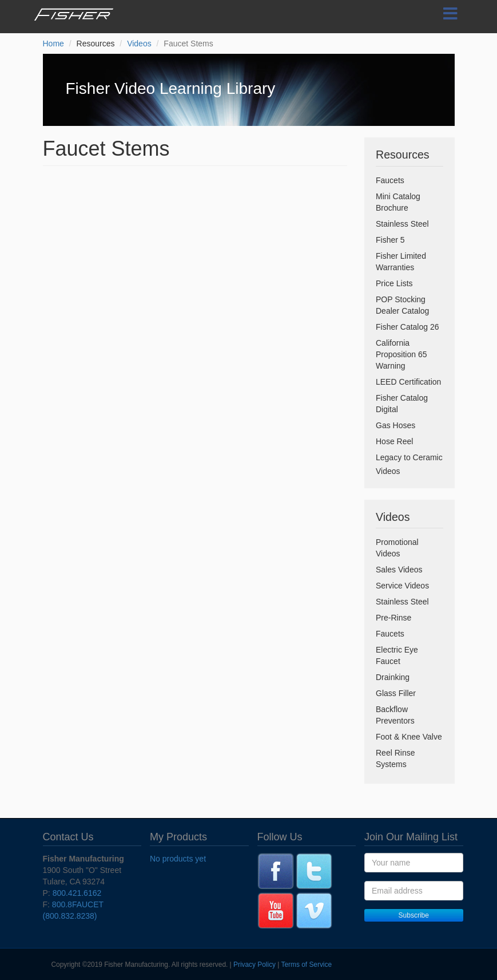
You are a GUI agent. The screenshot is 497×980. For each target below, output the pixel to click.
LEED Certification (408, 382)
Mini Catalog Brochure (398, 202)
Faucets (390, 180)
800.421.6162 (77, 893)
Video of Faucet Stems (195, 263)
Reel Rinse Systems (395, 758)
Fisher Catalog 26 (407, 327)
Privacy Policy (255, 965)
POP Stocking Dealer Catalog (402, 305)
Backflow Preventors (395, 715)
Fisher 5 (390, 240)
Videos (139, 44)
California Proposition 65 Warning (401, 354)
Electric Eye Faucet (397, 655)
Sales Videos (399, 570)
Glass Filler (396, 693)
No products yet (178, 859)
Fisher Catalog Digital (402, 404)
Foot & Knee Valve (409, 737)
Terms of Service (307, 965)
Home (53, 44)
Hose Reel (394, 441)
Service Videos (402, 586)
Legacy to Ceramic (409, 457)
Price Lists (394, 283)
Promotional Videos (397, 548)
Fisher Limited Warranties (401, 262)
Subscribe (414, 915)
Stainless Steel (402, 224)
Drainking (393, 677)
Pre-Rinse (393, 618)
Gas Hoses (395, 425)
